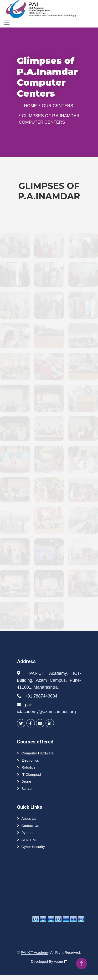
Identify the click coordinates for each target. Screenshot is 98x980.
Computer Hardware (38, 753)
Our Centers (58, 106)
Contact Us (30, 826)
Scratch (28, 789)
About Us (29, 818)
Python (27, 833)
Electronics (30, 760)
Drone (26, 781)
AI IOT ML (30, 840)
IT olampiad (31, 774)
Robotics (28, 767)
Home (31, 106)
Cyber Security (33, 847)
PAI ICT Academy (35, 952)
